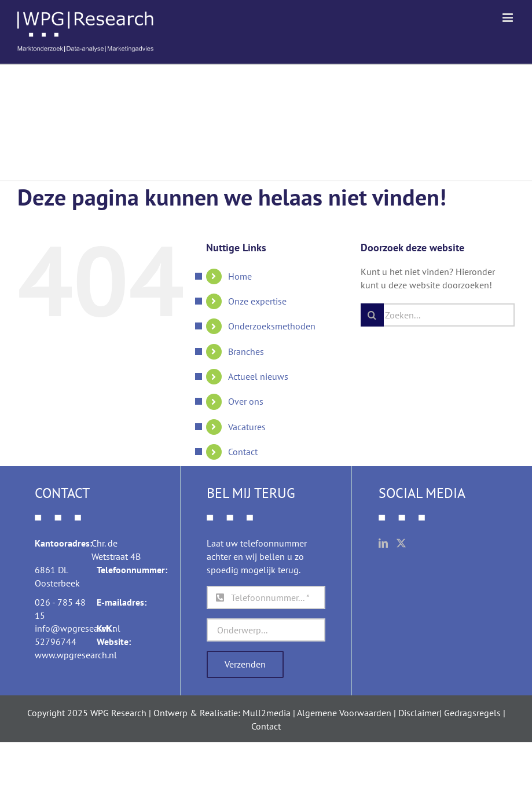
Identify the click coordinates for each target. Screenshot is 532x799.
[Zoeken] (372, 315)
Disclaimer (419, 713)
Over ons (246, 401)
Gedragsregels (472, 713)
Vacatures (247, 427)
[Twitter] (401, 543)
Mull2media (267, 713)
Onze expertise (257, 301)
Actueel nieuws (258, 376)
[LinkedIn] (383, 543)
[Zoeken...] (438, 315)
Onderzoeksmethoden (272, 326)
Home (240, 276)
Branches (246, 351)
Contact (243, 452)
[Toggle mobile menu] (509, 18)
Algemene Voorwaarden (344, 713)
